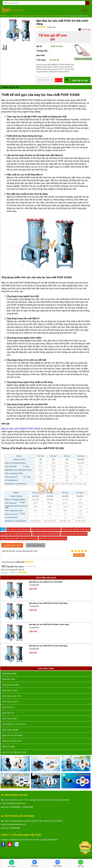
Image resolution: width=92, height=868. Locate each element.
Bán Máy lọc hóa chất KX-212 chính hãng (46, 582)
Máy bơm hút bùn (10, 702)
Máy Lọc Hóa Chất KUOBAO (52, 16)
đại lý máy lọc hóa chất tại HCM (74, 534)
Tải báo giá (84, 30)
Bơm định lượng (10, 691)
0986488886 (15, 807)
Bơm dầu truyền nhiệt (12, 735)
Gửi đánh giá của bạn (12, 545)
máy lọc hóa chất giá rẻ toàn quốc (76, 529)
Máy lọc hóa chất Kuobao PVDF (76, 16)
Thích (11, 573)
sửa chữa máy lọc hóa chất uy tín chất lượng (19, 538)
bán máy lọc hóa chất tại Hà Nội (46, 534)
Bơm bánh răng (9, 674)
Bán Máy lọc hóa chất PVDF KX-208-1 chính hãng (49, 624)
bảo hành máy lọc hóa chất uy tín (53, 538)
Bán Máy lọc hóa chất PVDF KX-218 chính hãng (48, 646)
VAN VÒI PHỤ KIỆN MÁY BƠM (14, 752)
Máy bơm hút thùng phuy (14, 724)
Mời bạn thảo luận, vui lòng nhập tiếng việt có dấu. (35, 554)
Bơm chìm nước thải (11, 696)
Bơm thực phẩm (9, 719)
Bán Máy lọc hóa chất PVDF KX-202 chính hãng (48, 603)
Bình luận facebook (36, 545)
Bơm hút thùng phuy (12, 741)
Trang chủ (6, 16)
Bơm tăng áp (8, 707)
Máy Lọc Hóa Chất (33, 16)
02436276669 (28, 807)
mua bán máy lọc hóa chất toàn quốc (16, 534)
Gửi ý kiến (79, 555)
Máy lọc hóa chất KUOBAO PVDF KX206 (21, 429)
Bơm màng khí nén (11, 685)
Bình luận (51, 27)
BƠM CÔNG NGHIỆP (10, 730)
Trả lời (4, 573)
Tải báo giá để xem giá (53, 37)
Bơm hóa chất (19, 16)
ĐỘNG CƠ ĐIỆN (8, 747)
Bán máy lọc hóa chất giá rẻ (18, 529)
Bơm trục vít (8, 713)
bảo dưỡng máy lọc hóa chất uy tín (46, 529)
